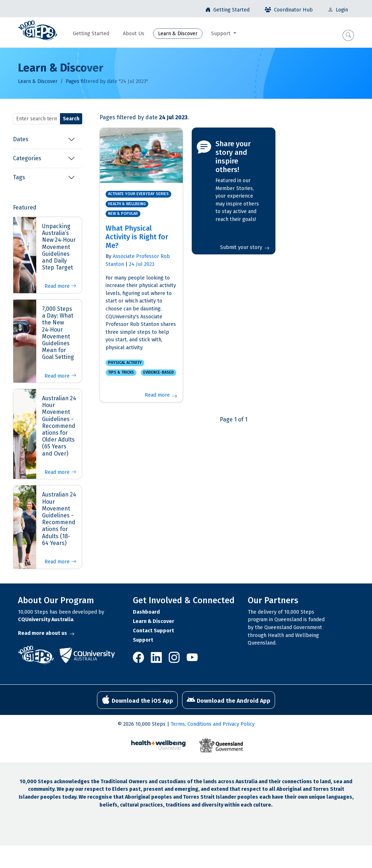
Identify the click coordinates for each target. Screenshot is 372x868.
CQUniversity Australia (46, 620)
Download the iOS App (137, 700)
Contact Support (154, 631)
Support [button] (222, 34)
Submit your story (245, 247)
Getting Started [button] (91, 34)
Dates (21, 139)
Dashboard (146, 612)
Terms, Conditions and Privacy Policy (213, 724)
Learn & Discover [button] (178, 34)
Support (143, 640)
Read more (60, 286)
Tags (19, 177)
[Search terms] (37, 119)
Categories (27, 158)
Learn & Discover (38, 81)
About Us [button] (134, 34)
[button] (348, 35)
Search (71, 119)
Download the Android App (229, 700)
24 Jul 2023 (142, 264)
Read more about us (46, 633)
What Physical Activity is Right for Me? (137, 237)
